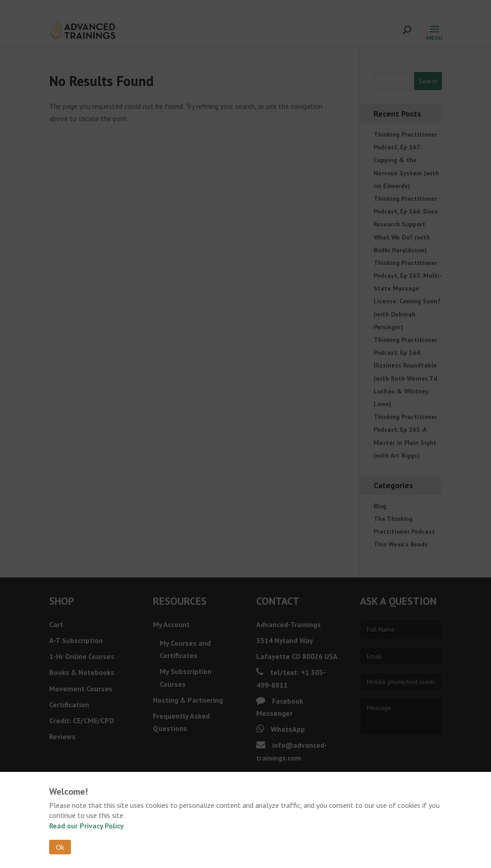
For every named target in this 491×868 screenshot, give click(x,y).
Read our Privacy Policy (86, 826)
